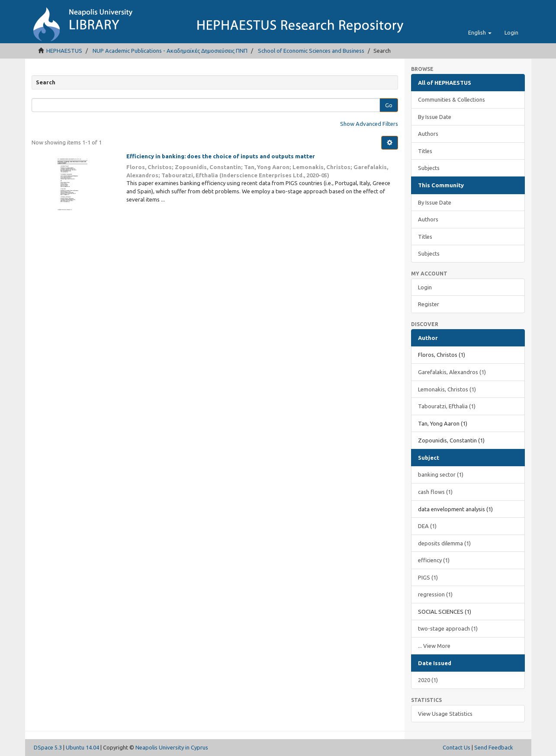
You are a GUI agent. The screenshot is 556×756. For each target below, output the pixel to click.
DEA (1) (427, 526)
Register (429, 304)
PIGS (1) (428, 577)
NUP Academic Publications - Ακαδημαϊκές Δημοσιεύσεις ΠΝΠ (170, 51)
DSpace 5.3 (48, 747)
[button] (480, 32)
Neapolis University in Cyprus (172, 747)
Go (389, 105)
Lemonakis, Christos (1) (447, 389)
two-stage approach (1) (448, 628)
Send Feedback (494, 747)
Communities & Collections (452, 99)
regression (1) (435, 594)
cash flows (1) (435, 492)
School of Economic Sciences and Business (311, 51)
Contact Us (456, 747)
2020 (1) (428, 680)
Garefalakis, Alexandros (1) (452, 372)
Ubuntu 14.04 (82, 747)
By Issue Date (435, 117)
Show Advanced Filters (369, 124)
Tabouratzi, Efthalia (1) (447, 406)
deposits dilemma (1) (444, 543)
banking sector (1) (441, 474)
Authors (428, 134)
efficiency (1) (434, 560)
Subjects (429, 168)
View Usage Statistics (445, 714)
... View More (434, 646)
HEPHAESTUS (64, 51)
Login (425, 287)
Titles (425, 151)
